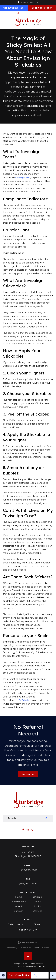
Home (19, 897)
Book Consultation (42, 8)
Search (37, 948)
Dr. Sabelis (24, 700)
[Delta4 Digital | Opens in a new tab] (28, 943)
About (19, 906)
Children (37, 897)
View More (27, 930)
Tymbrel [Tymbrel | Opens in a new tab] (42, 966)
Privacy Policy (25, 948)
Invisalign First (23, 177)
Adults (37, 906)
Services (19, 911)
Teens (37, 902)
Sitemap (46, 948)
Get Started (28, 774)
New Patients (19, 902)
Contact (37, 911)
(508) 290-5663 (28, 870)
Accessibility (12, 948)
